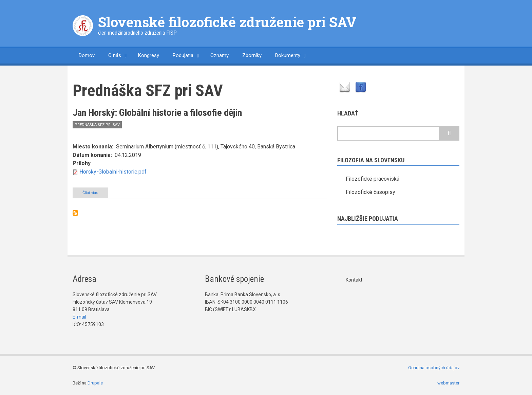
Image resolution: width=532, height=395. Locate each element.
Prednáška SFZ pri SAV (97, 125)
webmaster (448, 383)
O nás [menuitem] (115, 55)
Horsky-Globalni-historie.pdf (113, 172)
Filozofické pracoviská (373, 179)
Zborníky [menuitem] (252, 55)
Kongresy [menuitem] (149, 55)
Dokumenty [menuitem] (288, 55)
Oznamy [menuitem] (220, 55)
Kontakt (354, 280)
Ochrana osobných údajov (434, 368)
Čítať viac (95, 194)
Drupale (95, 383)
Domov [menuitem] (87, 55)
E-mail (79, 317)
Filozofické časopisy (370, 192)
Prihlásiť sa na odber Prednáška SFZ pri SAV (75, 213)
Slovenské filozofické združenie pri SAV (227, 22)
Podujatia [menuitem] (183, 55)
